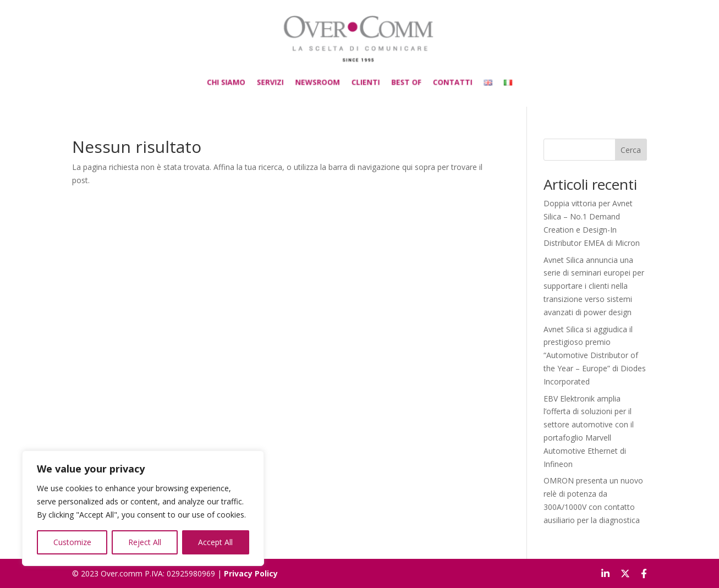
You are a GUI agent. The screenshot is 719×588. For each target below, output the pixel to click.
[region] (143, 508)
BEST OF (399, 78)
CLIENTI (364, 78)
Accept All (215, 542)
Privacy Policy (251, 573)
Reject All (145, 542)
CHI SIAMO (248, 78)
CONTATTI (437, 78)
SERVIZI (285, 78)
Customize (72, 542)
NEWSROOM (324, 78)
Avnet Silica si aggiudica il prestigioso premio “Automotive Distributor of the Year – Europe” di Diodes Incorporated (595, 355)
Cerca (631, 150)
